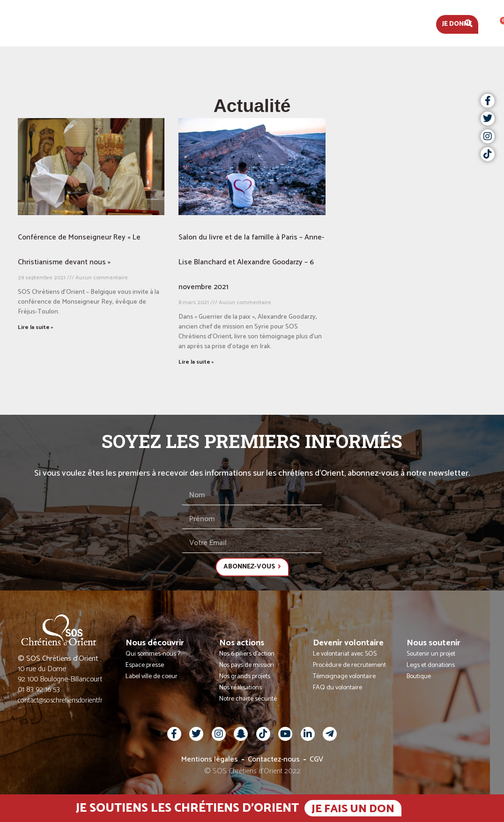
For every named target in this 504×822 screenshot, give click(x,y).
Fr (491, 23)
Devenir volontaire (319, 23)
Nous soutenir (400, 23)
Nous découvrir (173, 23)
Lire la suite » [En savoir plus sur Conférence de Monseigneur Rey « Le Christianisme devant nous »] (36, 327)
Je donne (457, 24)
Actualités (106, 23)
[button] (469, 23)
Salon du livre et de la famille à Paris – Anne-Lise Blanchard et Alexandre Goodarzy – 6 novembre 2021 (251, 262)
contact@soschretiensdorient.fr (60, 700)
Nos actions (243, 23)
